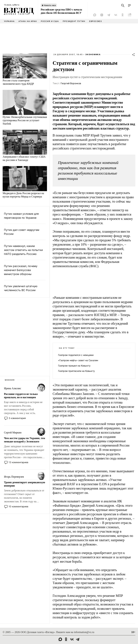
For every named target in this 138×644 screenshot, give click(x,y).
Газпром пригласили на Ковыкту (76, 371)
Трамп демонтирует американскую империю (24, 484)
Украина (9, 21)
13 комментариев (18, 462)
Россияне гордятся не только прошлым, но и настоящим (21, 396)
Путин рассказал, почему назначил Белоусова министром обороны (21, 270)
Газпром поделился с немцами (76, 355)
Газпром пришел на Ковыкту (74, 366)
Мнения (10, 380)
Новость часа (50, 5)
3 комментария (17, 418)
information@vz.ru (84, 632)
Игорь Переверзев (14, 477)
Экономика (93, 54)
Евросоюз (96, 21)
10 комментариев (18, 506)
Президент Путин (74, 21)
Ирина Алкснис (13, 388)
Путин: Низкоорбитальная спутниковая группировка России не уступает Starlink (25, 120)
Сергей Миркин (13, 433)
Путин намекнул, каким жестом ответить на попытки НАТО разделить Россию (23, 250)
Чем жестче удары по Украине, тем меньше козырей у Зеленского (24, 440)
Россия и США (50, 21)
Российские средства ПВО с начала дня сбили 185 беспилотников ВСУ (61, 11)
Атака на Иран (28, 21)
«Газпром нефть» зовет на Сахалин (78, 360)
